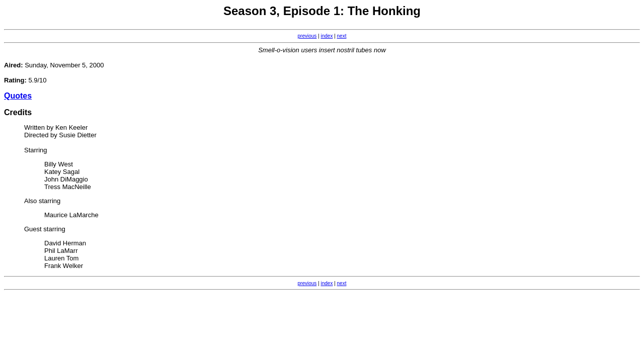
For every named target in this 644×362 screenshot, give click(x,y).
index (327, 36)
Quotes (18, 96)
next (342, 36)
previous (307, 36)
